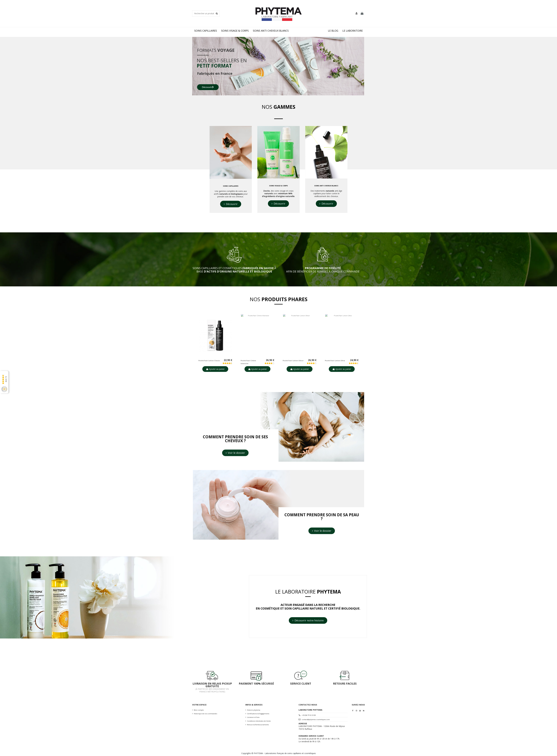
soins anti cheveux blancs (326, 186)
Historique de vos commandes (205, 714)
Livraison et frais (253, 717)
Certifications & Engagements (258, 714)
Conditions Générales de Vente (259, 721)
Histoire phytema (254, 710)
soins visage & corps (278, 186)
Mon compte (199, 710)
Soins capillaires (231, 186)
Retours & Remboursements (258, 725)
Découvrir (208, 87)
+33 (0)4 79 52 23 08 (309, 715)
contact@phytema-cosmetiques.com (316, 719)
